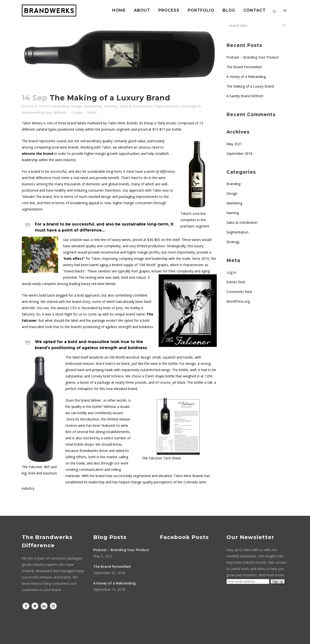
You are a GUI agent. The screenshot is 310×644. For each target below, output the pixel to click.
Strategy (189, 106)
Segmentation (167, 106)
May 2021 (234, 144)
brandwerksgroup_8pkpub (44, 112)
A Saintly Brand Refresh (245, 96)
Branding (61, 106)
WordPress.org (238, 301)
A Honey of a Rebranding (246, 77)
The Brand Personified (244, 67)
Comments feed (239, 292)
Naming (111, 106)
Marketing (93, 106)
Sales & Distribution (136, 106)
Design (77, 106)
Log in (231, 272)
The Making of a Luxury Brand (250, 86)
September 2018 (239, 154)
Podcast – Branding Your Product (253, 57)
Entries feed (236, 282)
